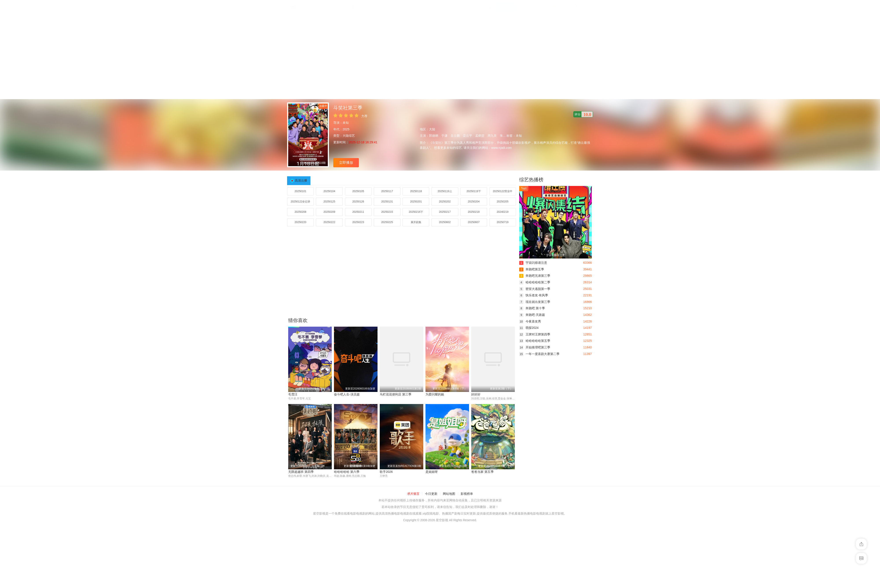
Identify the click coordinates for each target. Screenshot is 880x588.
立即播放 (346, 163)
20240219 (503, 212)
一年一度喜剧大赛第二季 (539, 354)
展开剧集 (416, 222)
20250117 (387, 191)
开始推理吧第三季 (535, 347)
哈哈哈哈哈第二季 (535, 282)
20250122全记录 (300, 202)
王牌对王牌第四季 (535, 334)
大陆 (432, 129)
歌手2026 (386, 472)
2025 (346, 129)
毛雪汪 (293, 394)
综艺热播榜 (531, 180)
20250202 (445, 202)
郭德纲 (434, 136)
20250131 (387, 202)
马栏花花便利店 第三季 (396, 394)
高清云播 (301, 180)
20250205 (503, 202)
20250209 (329, 212)
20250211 (358, 212)
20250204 (474, 202)
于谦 (444, 136)
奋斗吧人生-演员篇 (347, 394)
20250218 (474, 212)
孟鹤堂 (480, 136)
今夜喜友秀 (530, 321)
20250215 (387, 212)
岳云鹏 (455, 136)
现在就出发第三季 (535, 302)
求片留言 (413, 494)
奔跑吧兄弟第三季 (535, 276)
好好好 (476, 394)
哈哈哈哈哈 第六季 (347, 472)
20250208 (300, 212)
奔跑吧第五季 (532, 269)
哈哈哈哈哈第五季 (535, 341)
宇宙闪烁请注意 (533, 263)
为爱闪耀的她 (435, 394)
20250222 (329, 222)
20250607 (474, 222)
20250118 (416, 191)
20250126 (358, 202)
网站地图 (449, 494)
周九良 (492, 136)
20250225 (387, 222)
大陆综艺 (349, 136)
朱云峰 (504, 136)
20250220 (300, 222)
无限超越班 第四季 (301, 472)
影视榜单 (467, 494)
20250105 (358, 191)
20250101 (300, 191)
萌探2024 (529, 328)
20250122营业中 (503, 191)
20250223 (358, 222)
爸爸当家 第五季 (482, 472)
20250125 (329, 202)
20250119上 (445, 191)
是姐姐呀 (432, 472)
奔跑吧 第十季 (532, 308)
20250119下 (474, 191)
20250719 (503, 222)
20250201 (416, 202)
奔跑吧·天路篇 (532, 315)
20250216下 (416, 212)
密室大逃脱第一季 (535, 289)
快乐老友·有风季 (534, 295)
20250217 (445, 212)
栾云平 (467, 136)
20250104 (329, 191)
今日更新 (431, 494)
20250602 (445, 222)
